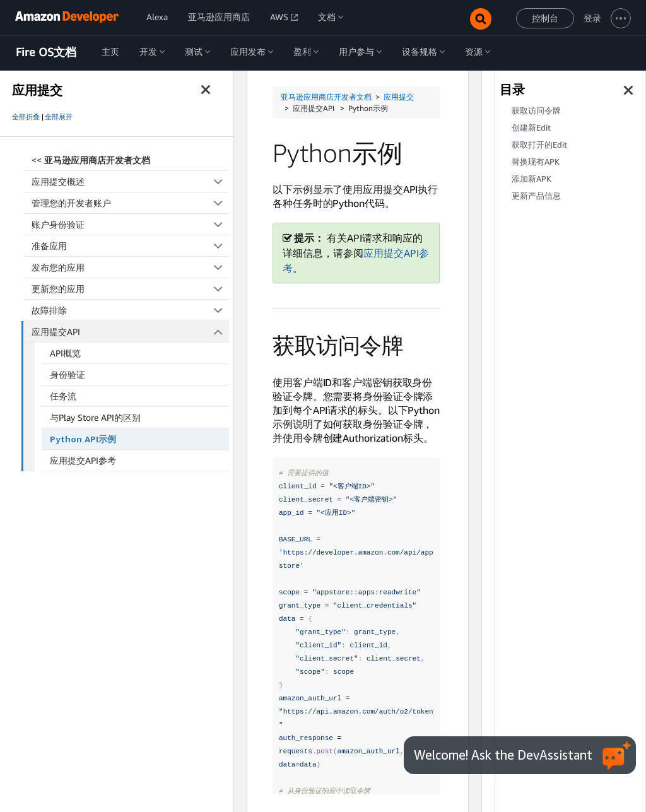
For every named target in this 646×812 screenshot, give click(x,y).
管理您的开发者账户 (130, 203)
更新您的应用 (130, 289)
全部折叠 (26, 117)
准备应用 (130, 246)
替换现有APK (536, 162)
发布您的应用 (130, 267)
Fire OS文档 (46, 52)
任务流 (63, 396)
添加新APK (531, 179)
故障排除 (130, 310)
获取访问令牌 (536, 111)
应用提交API (131, 332)
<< (91, 160)
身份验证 (68, 374)
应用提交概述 (130, 181)
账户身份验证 (130, 224)
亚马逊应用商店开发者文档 (326, 97)
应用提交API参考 (83, 460)
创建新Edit (531, 128)
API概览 (65, 353)
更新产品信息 (536, 196)
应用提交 (399, 97)
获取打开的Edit (539, 145)
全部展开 (59, 117)
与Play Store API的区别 (95, 417)
